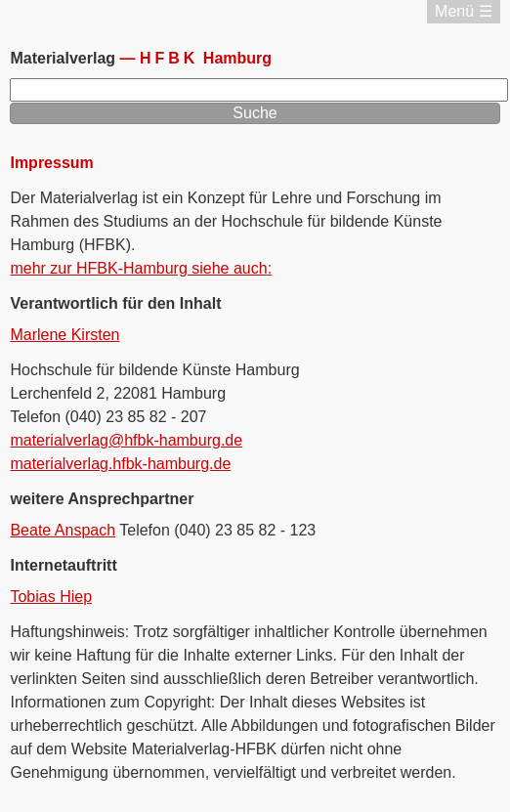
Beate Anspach (63, 530)
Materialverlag (64, 58)
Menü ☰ (463, 11)
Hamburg (206, 58)
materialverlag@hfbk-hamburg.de (126, 440)
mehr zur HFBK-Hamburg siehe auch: (141, 268)
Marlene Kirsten (64, 335)
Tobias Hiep (51, 597)
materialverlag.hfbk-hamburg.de (120, 464)
